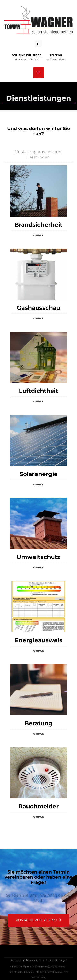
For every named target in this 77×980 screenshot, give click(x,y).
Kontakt (16, 960)
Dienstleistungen (57, 960)
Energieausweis (39, 640)
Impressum (33, 960)
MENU (39, 73)
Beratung (38, 723)
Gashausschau (38, 308)
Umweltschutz (38, 557)
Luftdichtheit (38, 391)
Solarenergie (39, 474)
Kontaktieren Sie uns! (38, 920)
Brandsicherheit (38, 225)
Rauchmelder (38, 806)
